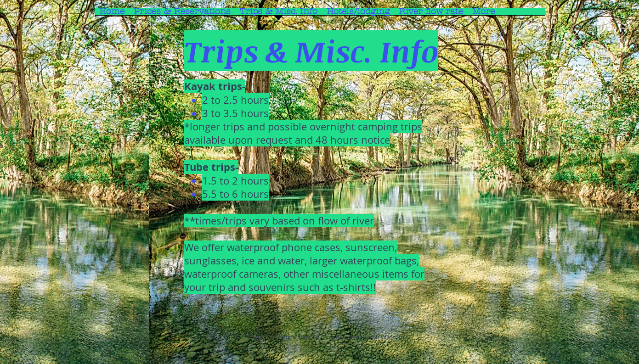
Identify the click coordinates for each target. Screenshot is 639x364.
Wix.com (393, 337)
